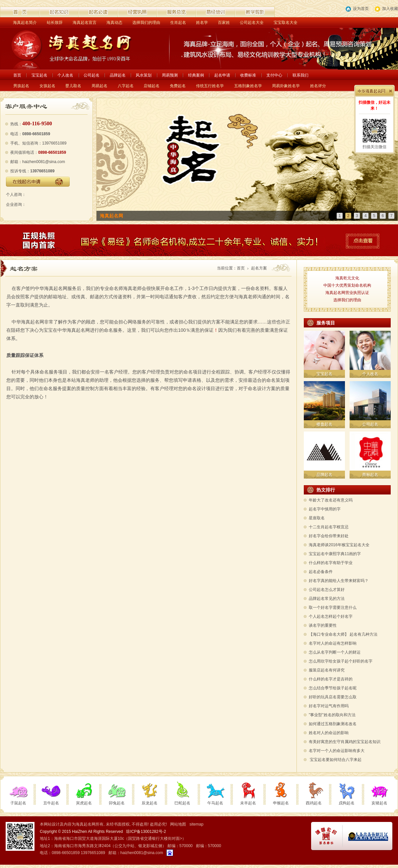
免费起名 (178, 86)
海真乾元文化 (347, 278)
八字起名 (126, 86)
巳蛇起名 (182, 803)
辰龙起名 (150, 803)
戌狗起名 (347, 803)
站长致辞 (55, 23)
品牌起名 (118, 75)
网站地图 (178, 824)
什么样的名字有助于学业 (331, 563)
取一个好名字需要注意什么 (333, 608)
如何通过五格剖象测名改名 (333, 724)
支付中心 (274, 75)
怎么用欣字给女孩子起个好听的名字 (341, 661)
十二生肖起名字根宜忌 (329, 527)
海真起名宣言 (85, 23)
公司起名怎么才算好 (327, 590)
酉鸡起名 (314, 803)
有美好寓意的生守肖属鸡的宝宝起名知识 (345, 742)
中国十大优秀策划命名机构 (347, 285)
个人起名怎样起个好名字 (331, 616)
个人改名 (65, 75)
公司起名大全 (252, 23)
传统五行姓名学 (210, 86)
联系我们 (300, 75)
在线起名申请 (38, 182)
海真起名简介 (25, 23)
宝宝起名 (39, 75)
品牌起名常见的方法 (327, 599)
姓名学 (202, 23)
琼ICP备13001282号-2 (146, 832)
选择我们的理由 (146, 23)
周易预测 (170, 75)
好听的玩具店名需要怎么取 (333, 697)
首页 (17, 75)
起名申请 (222, 75)
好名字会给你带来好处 (329, 536)
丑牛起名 (51, 803)
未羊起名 (248, 803)
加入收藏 (386, 9)
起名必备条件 (321, 572)
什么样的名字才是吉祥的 (331, 679)
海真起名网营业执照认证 (347, 293)
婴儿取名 (73, 86)
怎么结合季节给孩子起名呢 (333, 688)
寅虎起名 (84, 803)
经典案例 (196, 75)
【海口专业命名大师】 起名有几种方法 (343, 634)
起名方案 (259, 268)
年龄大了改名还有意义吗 (331, 500)
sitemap (196, 824)
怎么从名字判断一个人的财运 (335, 652)
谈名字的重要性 (323, 625)
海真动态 (114, 23)
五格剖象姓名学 (248, 86)
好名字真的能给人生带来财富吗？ (339, 581)
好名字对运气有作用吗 (329, 706)
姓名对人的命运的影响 (329, 733)
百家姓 (224, 23)
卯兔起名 (117, 803)
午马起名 (215, 803)
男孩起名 (21, 86)
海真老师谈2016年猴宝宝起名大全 (339, 545)
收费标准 (248, 75)
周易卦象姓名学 (286, 86)
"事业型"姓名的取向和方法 (332, 715)
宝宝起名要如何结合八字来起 (336, 760)
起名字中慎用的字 (325, 509)
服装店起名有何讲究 (327, 670)
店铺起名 (152, 86)
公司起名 (92, 75)
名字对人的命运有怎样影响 (333, 643)
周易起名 (99, 86)
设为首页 (357, 9)
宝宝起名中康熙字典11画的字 (335, 554)
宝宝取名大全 (286, 23)
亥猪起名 (379, 803)
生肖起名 (178, 23)
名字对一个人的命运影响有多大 (337, 751)
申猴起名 (281, 803)
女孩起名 (47, 86)
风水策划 (144, 75)
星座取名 (317, 518)
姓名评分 (318, 86)
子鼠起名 (18, 803)
